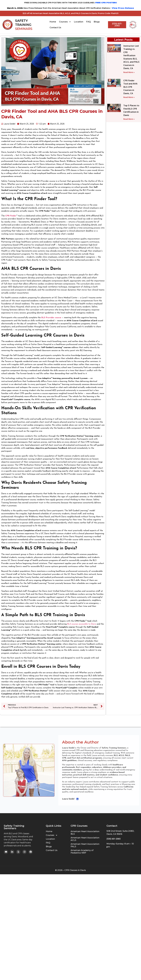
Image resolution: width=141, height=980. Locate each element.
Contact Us (55, 28)
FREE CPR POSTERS (106, 3)
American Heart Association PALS (85, 845)
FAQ (89, 22)
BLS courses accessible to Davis (82, 624)
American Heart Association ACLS (85, 839)
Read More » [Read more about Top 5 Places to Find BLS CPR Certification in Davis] (129, 119)
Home (53, 22)
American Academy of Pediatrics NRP (82, 852)
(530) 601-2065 (113, 839)
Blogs (97, 22)
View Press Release (123, 8)
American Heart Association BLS (85, 833)
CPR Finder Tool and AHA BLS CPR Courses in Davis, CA (130, 87)
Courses (65, 22)
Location (79, 22)
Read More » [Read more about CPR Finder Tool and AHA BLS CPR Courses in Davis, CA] (129, 97)
